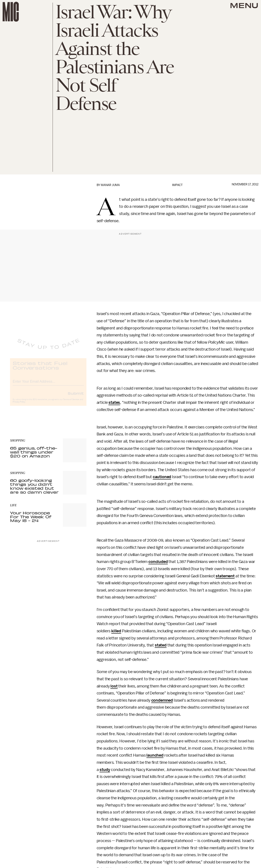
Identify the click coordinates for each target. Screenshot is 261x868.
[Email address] (48, 384)
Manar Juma (110, 185)
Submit (76, 397)
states (114, 402)
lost (114, 686)
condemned (162, 700)
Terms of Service (71, 403)
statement (225, 576)
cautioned (162, 477)
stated (161, 645)
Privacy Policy (19, 405)
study (105, 770)
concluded (158, 562)
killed (116, 631)
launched (155, 755)
